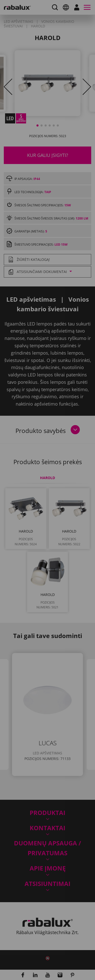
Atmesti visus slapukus (48, 542)
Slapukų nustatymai (48, 529)
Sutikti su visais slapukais (48, 555)
